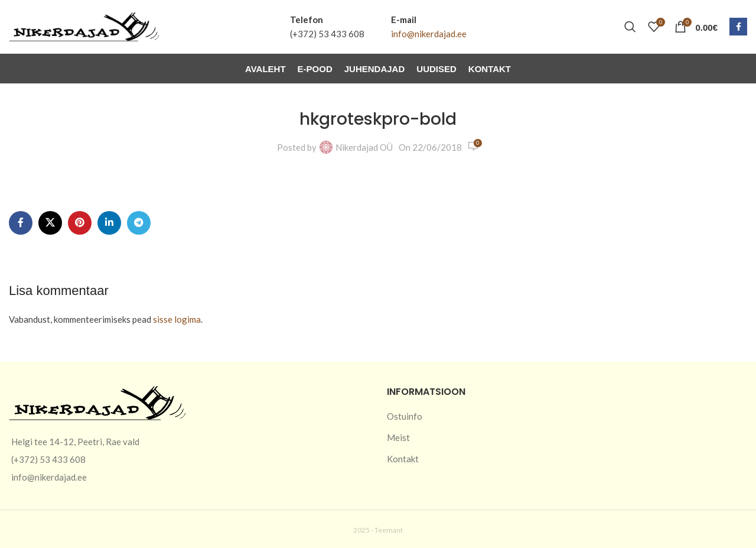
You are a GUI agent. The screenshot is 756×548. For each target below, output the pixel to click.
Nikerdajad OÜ (364, 147)
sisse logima (177, 319)
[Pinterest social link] (80, 223)
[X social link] (50, 223)
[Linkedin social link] (109, 223)
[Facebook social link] (738, 27)
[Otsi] (630, 27)
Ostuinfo (405, 416)
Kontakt (403, 459)
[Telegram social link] (139, 223)
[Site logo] (84, 25)
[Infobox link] (327, 27)
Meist (398, 437)
